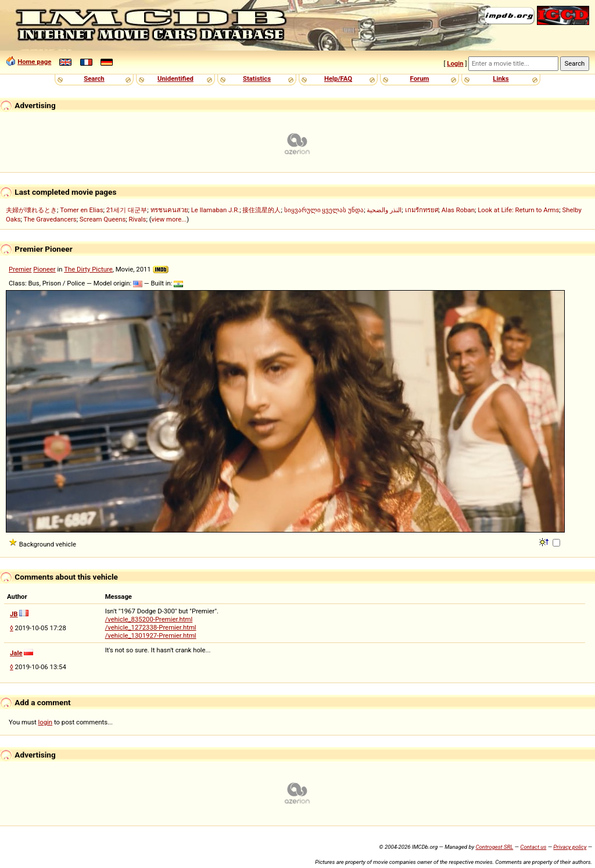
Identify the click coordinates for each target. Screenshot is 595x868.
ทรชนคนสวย (169, 210)
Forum (420, 78)
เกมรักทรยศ (422, 210)
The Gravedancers (50, 219)
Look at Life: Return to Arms (518, 210)
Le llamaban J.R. (215, 210)
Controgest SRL (494, 847)
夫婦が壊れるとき (31, 210)
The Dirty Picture (88, 269)
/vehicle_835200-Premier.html (149, 619)
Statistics (257, 78)
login (46, 722)
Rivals (138, 219)
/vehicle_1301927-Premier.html (151, 635)
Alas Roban (458, 210)
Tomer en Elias (81, 210)
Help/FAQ (338, 78)
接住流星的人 (261, 210)
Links (501, 78)
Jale (16, 653)
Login (455, 63)
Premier (20, 269)
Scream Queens (103, 219)
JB (14, 614)
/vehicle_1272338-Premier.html (151, 627)
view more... (169, 219)
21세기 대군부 (127, 210)
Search (94, 78)
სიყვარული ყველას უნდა (324, 210)
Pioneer (44, 269)
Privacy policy (570, 847)
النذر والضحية (384, 210)
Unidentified (175, 78)
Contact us (533, 847)
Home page (34, 62)
